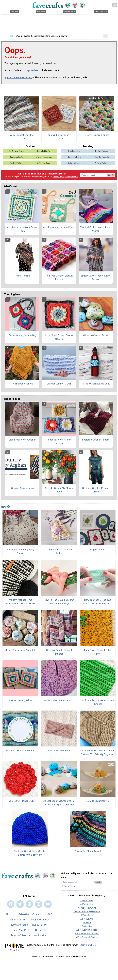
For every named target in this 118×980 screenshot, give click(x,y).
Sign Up (111, 175)
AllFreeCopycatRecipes (87, 930)
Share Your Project (22, 930)
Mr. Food (87, 923)
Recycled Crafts (44, 151)
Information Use (72, 177)
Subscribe (41, 930)
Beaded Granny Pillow (20, 700)
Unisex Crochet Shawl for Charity (21, 137)
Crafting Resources (44, 157)
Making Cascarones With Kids (20, 650)
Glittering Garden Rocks (96, 335)
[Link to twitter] (20, 904)
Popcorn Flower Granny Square (59, 442)
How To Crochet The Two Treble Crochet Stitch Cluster (98, 602)
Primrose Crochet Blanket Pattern (59, 278)
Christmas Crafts (16, 157)
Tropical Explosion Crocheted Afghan (96, 229)
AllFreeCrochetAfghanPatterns (87, 912)
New (5, 507)
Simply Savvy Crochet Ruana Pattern (96, 278)
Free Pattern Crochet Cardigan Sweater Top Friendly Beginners (98, 752)
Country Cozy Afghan (22, 488)
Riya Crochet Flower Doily (20, 801)
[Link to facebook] (11, 904)
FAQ (50, 914)
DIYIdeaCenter (87, 915)
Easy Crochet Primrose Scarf (59, 700)
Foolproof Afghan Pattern (96, 440)
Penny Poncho (22, 276)
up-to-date (33, 70)
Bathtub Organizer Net (98, 801)
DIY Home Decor (44, 163)
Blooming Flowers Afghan (22, 440)
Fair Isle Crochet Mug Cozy (96, 384)
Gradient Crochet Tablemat (20, 751)
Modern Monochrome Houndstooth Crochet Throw (20, 602)
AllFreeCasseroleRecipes (87, 937)
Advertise (24, 914)
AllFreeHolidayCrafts (87, 908)
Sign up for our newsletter (18, 78)
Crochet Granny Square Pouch (59, 227)
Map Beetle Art (98, 550)
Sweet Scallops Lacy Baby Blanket (20, 551)
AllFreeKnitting (87, 904)
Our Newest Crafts (16, 151)
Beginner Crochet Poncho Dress (96, 490)
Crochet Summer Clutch (59, 384)
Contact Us (38, 914)
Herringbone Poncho (22, 384)
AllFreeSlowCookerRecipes (87, 934)
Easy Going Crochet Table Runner (98, 652)
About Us (11, 914)
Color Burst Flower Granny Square (59, 337)
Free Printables (74, 151)
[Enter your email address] (78, 882)
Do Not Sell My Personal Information (29, 920)
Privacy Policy (59, 177)
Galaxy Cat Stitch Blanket (88, 851)
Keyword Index (19, 925)
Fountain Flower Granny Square (59, 137)
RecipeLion (87, 926)
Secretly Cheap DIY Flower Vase (59, 490)
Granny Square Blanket (97, 135)
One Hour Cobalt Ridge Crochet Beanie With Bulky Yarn (30, 853)
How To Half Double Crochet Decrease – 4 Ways (59, 602)
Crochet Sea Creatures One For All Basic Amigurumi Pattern (59, 803)
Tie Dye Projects (102, 151)
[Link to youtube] (48, 904)
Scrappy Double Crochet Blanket (59, 652)
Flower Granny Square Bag (22, 335)
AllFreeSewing (87, 919)
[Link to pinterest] (29, 904)
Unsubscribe (40, 935)
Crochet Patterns (16, 163)
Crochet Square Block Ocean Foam (22, 229)
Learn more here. (88, 945)
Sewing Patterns (74, 157)
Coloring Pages (74, 163)
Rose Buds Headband (59, 751)
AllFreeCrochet (87, 901)
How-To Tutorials (102, 157)
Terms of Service (20, 935)
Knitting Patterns (102, 163)
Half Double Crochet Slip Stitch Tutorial (98, 702)
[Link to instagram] (39, 904)
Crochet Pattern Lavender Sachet (59, 551)
